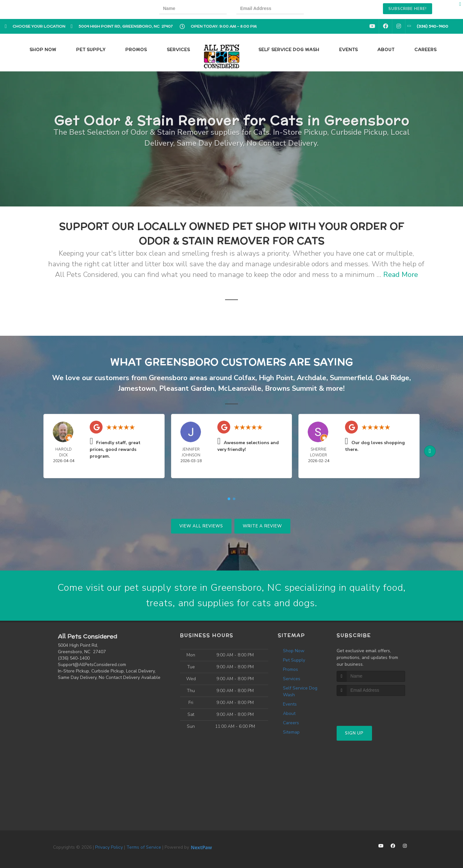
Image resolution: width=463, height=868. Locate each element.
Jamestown (137, 388)
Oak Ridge (392, 378)
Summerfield (351, 378)
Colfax (245, 378)
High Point (276, 378)
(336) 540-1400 (74, 658)
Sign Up (354, 733)
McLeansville (240, 388)
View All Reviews (201, 526)
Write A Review (262, 526)
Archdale (312, 378)
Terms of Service (144, 847)
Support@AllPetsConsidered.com (92, 665)
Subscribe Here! (408, 9)
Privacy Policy (109, 847)
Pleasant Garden (187, 388)
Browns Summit (291, 388)
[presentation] (336, 9)
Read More (401, 275)
